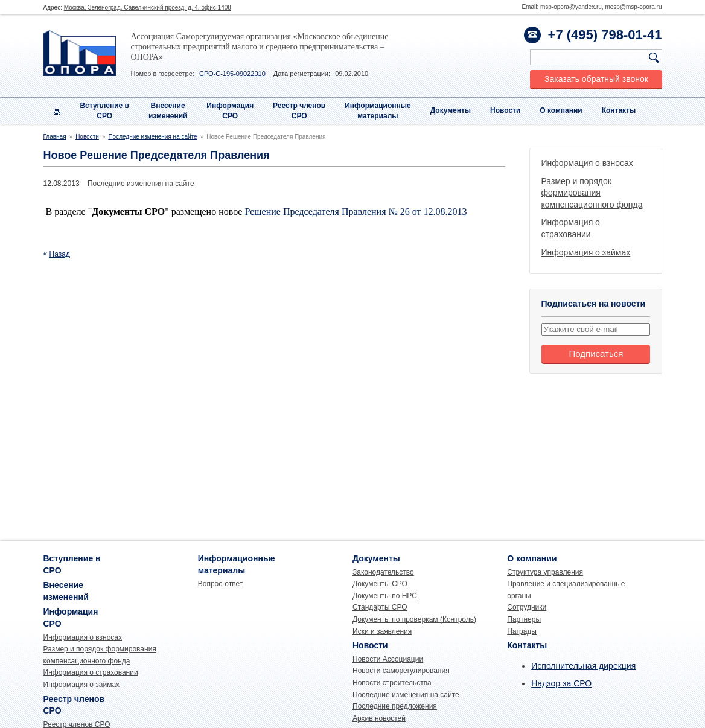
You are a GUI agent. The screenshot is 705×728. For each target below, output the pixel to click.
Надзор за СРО (561, 683)
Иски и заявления (382, 631)
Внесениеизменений (168, 111)
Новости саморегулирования (401, 671)
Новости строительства (392, 683)
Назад (60, 254)
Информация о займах (586, 252)
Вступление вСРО (104, 111)
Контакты (619, 110)
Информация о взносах (587, 163)
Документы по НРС (385, 596)
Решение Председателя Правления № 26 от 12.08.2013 (356, 212)
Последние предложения (395, 706)
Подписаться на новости (594, 304)
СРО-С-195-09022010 (232, 74)
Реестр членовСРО (299, 111)
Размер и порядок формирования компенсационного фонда (592, 193)
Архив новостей (379, 718)
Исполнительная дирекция (583, 666)
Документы (451, 110)
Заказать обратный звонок (596, 79)
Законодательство (383, 572)
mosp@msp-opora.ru (633, 7)
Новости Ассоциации (388, 659)
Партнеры (524, 619)
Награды (522, 631)
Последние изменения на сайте (152, 137)
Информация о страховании (91, 672)
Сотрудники (527, 607)
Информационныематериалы (378, 111)
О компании (561, 110)
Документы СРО (380, 584)
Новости (505, 110)
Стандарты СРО (380, 607)
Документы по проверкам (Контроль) (414, 619)
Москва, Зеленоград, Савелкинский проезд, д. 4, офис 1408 (148, 8)
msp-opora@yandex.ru (571, 7)
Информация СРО (230, 111)
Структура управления (545, 572)
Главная (55, 137)
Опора (80, 53)
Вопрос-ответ (220, 584)
